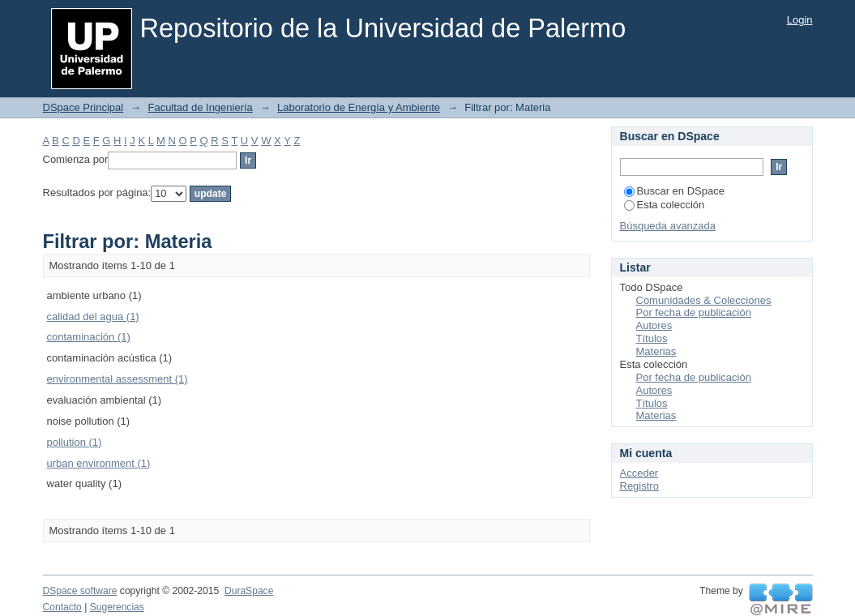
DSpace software (80, 591)
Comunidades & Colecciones (704, 300)
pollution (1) (75, 442)
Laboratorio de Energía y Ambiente (359, 107)
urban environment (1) (99, 463)
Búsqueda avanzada (668, 226)
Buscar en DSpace (674, 191)
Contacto (62, 607)
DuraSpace (249, 591)
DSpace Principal (83, 107)
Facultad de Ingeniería (200, 107)
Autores (654, 325)
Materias (656, 351)
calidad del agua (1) (93, 317)
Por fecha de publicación (694, 312)
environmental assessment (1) (118, 379)
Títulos (652, 338)
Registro (639, 486)
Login (800, 20)
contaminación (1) (89, 337)
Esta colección (665, 205)
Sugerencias (117, 607)
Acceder (639, 473)
